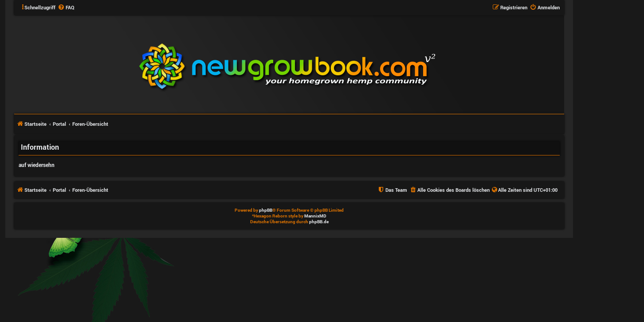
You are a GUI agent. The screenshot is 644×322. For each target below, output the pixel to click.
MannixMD (315, 216)
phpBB (266, 210)
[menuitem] (66, 8)
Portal (59, 124)
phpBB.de (319, 222)
